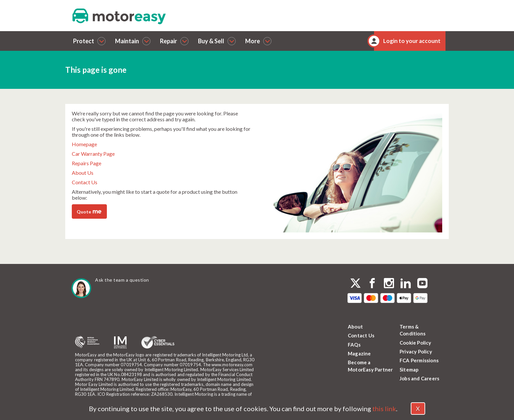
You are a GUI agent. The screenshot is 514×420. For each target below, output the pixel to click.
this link (384, 409)
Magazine (359, 353)
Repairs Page (87, 163)
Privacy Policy (416, 351)
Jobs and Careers (419, 378)
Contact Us (85, 182)
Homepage (84, 144)
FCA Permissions (419, 360)
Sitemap (409, 370)
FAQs (354, 345)
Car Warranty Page (93, 154)
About (355, 327)
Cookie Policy (415, 343)
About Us (83, 173)
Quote (89, 211)
